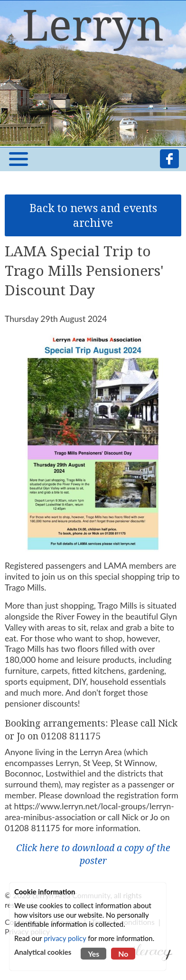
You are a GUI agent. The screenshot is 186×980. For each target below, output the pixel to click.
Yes (93, 954)
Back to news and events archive (93, 215)
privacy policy (65, 938)
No (123, 954)
